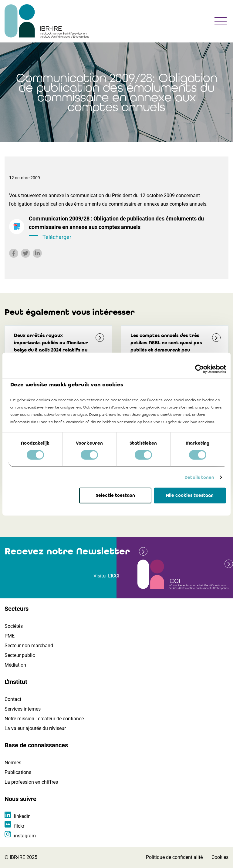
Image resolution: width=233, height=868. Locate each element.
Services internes (23, 709)
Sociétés (14, 626)
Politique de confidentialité (174, 857)
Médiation (15, 665)
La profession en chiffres (31, 782)
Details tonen (199, 477)
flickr (19, 826)
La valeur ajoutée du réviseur (35, 728)
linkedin (22, 816)
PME (10, 636)
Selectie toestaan (115, 495)
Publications (18, 772)
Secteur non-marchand (29, 646)
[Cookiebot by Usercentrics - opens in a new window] (199, 369)
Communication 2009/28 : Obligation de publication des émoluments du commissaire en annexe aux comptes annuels (126, 228)
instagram (25, 836)
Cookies (220, 857)
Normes (13, 763)
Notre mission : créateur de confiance (44, 719)
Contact (13, 699)
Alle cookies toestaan (190, 495)
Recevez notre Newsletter (67, 551)
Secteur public (20, 655)
